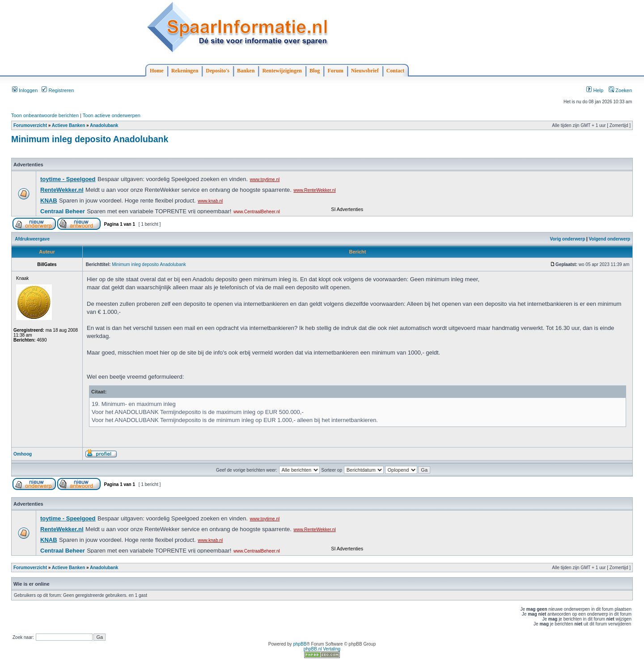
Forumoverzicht (30, 125)
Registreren (58, 90)
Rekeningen (185, 71)
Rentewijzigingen (282, 71)
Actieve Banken (68, 125)
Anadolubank (104, 125)
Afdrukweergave (32, 239)
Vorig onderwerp (568, 239)
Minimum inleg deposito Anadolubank (90, 139)
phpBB (300, 644)
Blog (315, 71)
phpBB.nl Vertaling (322, 649)
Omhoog (23, 454)
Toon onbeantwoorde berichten (45, 115)
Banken (246, 71)
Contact (396, 71)
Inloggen (25, 90)
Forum (335, 71)
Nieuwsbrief (365, 71)
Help (595, 90)
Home (157, 71)
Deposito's (218, 71)
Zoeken (620, 90)
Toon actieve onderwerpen (112, 115)
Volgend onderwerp (610, 239)
